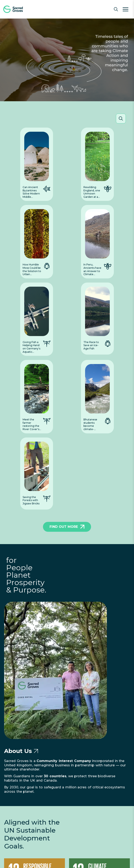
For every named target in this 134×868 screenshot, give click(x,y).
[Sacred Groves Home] (18, 9)
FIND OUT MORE (67, 527)
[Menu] (126, 9)
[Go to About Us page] (36, 751)
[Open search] (116, 9)
